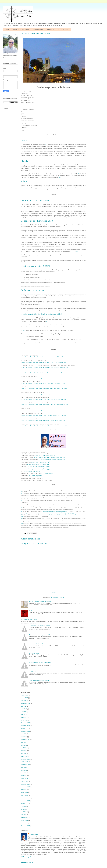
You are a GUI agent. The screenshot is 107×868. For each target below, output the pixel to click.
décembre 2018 (25, 798)
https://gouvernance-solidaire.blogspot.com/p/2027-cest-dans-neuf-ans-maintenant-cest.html (58, 515)
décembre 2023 (25, 703)
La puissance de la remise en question (40, 626)
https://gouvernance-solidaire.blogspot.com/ (53, 459)
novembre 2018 (25, 801)
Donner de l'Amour (34, 653)
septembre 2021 (25, 740)
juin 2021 (23, 748)
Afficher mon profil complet (28, 857)
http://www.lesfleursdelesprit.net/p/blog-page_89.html (66, 513)
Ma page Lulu (51, 29)
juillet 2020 (24, 770)
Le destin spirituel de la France (37, 644)
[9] (27, 257)
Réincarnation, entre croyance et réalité (40, 635)
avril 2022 (24, 734)
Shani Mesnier (34, 834)
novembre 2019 (25, 787)
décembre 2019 (25, 784)
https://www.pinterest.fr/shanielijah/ (39, 470)
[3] (55, 175)
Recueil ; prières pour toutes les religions (40, 602)
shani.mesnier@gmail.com (35, 475)
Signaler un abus (27, 862)
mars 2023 (24, 717)
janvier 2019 (24, 795)
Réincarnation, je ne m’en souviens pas (40, 662)
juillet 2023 (24, 709)
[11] (47, 298)
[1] (46, 145)
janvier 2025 (24, 698)
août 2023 (24, 706)
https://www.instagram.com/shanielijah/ (39, 466)
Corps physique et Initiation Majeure (39, 680)
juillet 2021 (24, 745)
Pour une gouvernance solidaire (21, 29)
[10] (49, 266)
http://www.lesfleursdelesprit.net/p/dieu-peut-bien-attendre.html (55, 511)
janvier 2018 (24, 823)
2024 (30, 611)
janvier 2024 (24, 701)
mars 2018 (24, 817)
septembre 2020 (25, 765)
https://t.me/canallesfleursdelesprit (41, 461)
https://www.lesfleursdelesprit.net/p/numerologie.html (50, 458)
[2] (78, 174)
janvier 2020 (24, 781)
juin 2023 (23, 712)
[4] (60, 177)
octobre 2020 (25, 762)
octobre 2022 (25, 728)
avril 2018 (24, 815)
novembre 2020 (25, 759)
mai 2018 (23, 812)
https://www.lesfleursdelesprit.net (45, 456)
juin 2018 (23, 809)
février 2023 (24, 720)
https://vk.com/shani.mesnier (32, 472)
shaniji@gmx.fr (49, 473)
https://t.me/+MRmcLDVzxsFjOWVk (40, 463)
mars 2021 (24, 756)
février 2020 (24, 779)
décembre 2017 (25, 826)
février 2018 (24, 820)
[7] (26, 237)
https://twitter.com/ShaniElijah (36, 468)
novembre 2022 (25, 726)
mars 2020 (24, 776)
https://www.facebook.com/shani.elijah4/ (39, 465)
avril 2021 (24, 754)
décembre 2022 (25, 723)
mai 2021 (23, 751)
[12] (47, 321)
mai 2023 (23, 714)
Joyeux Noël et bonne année (29, 620)
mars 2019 (24, 790)
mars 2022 (24, 737)
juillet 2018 (24, 806)
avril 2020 (24, 773)
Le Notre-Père (33, 671)
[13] (24, 330)
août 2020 (24, 767)
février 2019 (24, 792)
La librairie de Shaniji (38, 29)
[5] (28, 187)
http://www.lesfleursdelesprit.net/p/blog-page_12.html (31, 513)
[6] (26, 208)
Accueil (7, 29)
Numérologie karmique (64, 29)
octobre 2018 (25, 804)
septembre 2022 (25, 731)
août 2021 (24, 742)
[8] (77, 251)
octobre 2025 (25, 695)
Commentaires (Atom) (57, 597)
